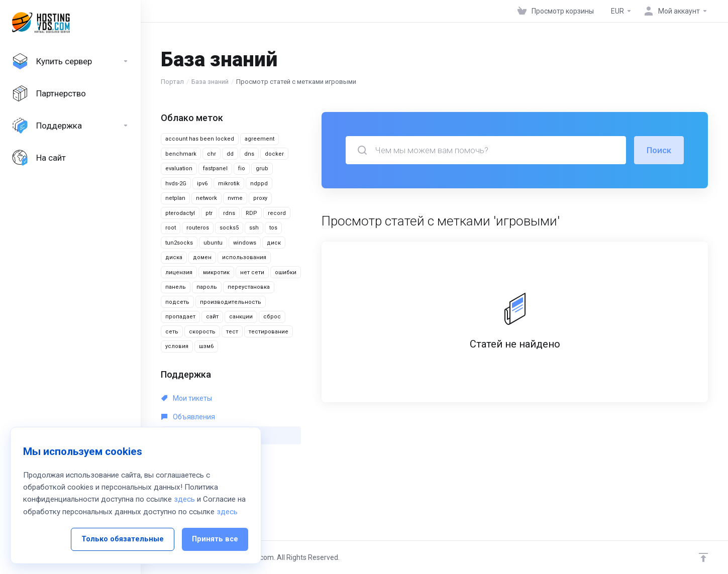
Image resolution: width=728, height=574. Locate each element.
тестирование (269, 332)
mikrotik (229, 184)
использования (244, 257)
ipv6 (202, 184)
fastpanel (215, 168)
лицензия (179, 272)
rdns (229, 213)
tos (273, 228)
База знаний (210, 82)
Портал (172, 82)
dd (230, 154)
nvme (235, 198)
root (171, 228)
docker (274, 154)
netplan (175, 198)
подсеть (177, 302)
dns (249, 154)
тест (232, 332)
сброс (272, 317)
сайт (212, 317)
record (277, 213)
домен (202, 257)
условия (177, 346)
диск (274, 243)
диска (174, 257)
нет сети (252, 272)
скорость (202, 332)
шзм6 (206, 346)
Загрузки (182, 454)
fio (242, 168)
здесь (184, 550)
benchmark (181, 154)
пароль (207, 287)
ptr (209, 213)
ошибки (286, 272)
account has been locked (200, 139)
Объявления (188, 417)
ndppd (259, 184)
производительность (231, 302)
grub (262, 168)
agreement (259, 139)
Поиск (659, 150)
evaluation (179, 168)
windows (245, 243)
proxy (260, 198)
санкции (241, 317)
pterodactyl (180, 213)
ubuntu (213, 243)
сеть (172, 332)
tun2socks (179, 243)
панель (176, 287)
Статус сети (187, 473)
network (206, 198)
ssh (254, 228)
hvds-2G (176, 184)
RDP (251, 213)
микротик (216, 272)
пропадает (180, 317)
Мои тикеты (187, 398)
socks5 (229, 228)
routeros (198, 228)
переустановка (249, 287)
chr (212, 154)
